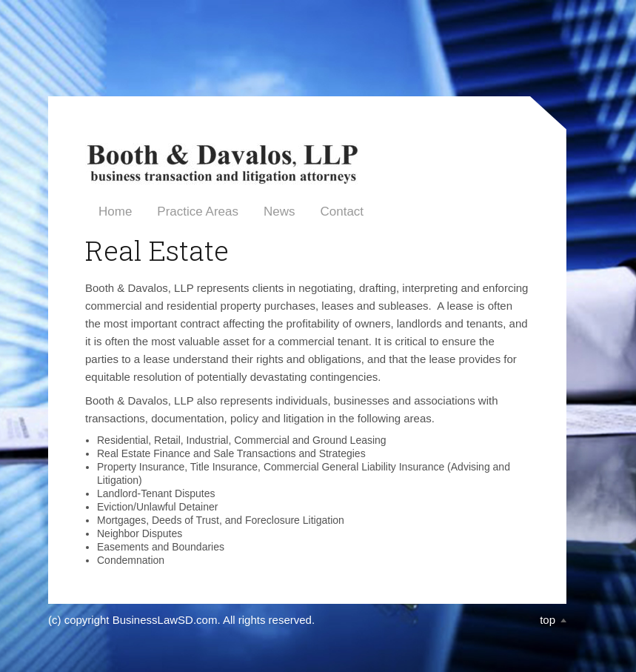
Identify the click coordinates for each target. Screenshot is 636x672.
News (279, 212)
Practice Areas (198, 212)
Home (115, 212)
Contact (342, 212)
